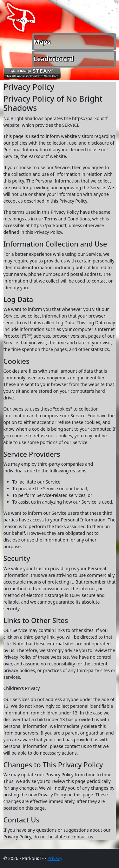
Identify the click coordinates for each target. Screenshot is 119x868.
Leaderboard (54, 59)
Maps (42, 42)
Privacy (55, 858)
